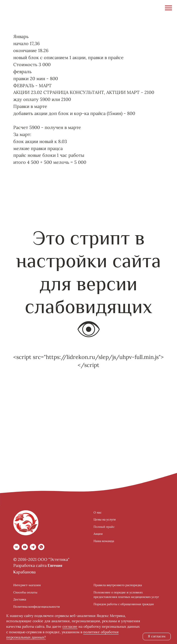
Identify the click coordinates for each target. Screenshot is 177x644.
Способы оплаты (25, 592)
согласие (70, 626)
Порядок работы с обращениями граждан (124, 604)
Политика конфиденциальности (37, 607)
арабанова (26, 572)
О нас (98, 512)
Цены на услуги (105, 519)
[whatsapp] (41, 547)
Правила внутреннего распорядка (118, 585)
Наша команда (104, 541)
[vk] (16, 547)
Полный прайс (104, 527)
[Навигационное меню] (168, 8)
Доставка (20, 599)
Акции (98, 534)
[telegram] (33, 547)
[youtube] (25, 547)
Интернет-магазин (27, 585)
